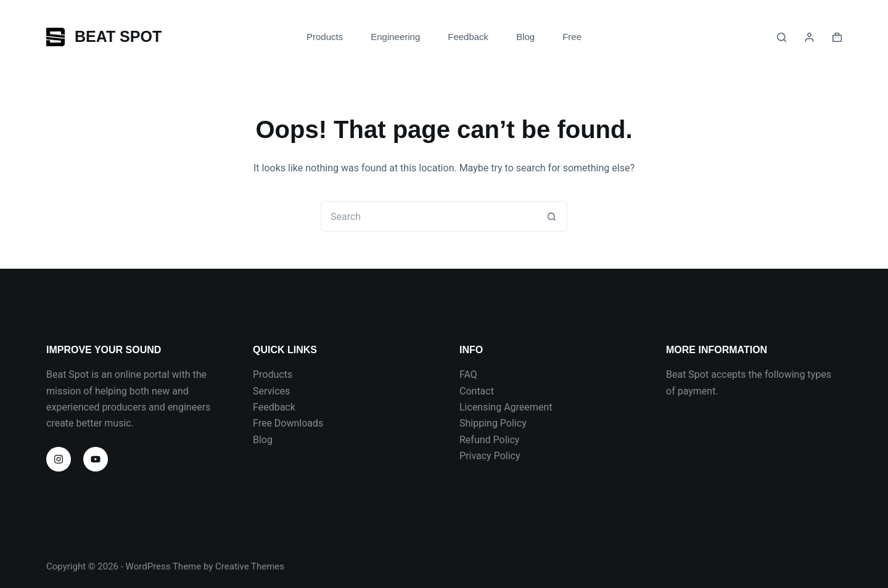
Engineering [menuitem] (395, 37)
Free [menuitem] (572, 37)
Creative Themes (250, 566)
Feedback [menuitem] (468, 37)
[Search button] (552, 216)
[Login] (809, 37)
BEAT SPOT (118, 36)
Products (273, 374)
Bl (257, 440)
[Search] (782, 37)
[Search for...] (429, 216)
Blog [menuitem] (525, 37)
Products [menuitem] (325, 37)
